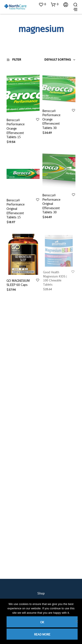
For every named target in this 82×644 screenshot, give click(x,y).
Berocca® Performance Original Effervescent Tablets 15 (16, 209)
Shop (41, 593)
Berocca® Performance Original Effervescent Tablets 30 (51, 204)
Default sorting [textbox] (58, 60)
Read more (42, 634)
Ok (42, 622)
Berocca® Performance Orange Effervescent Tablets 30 (51, 119)
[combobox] (52, 60)
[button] (42, 4)
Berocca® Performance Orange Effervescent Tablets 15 (16, 128)
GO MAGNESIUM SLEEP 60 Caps (18, 282)
